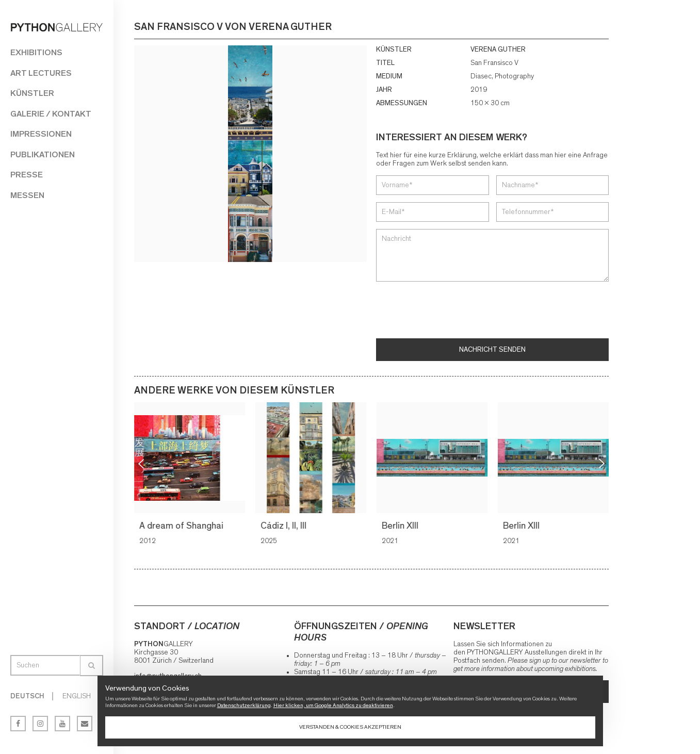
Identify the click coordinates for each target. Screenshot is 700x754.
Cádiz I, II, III (285, 526)
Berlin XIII (402, 526)
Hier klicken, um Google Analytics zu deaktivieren (333, 705)
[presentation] (454, 311)
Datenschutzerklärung (244, 705)
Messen (27, 195)
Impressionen (41, 134)
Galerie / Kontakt (51, 114)
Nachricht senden (492, 350)
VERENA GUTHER (498, 50)
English (77, 696)
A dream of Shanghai (183, 526)
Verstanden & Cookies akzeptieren (350, 727)
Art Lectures (41, 73)
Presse (27, 175)
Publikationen (43, 154)
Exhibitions (36, 52)
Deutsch (27, 696)
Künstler (32, 93)
